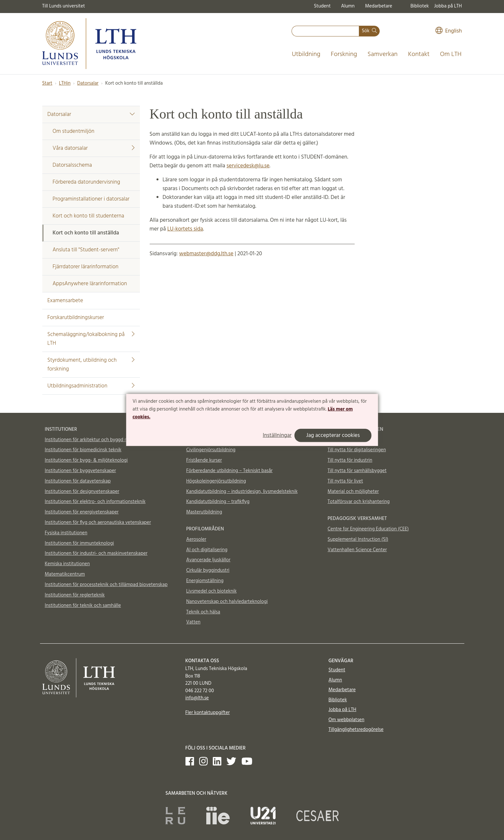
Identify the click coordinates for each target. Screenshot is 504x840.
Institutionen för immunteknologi (80, 543)
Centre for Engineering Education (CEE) (368, 529)
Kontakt (419, 54)
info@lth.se (197, 698)
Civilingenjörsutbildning (211, 450)
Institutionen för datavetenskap (78, 481)
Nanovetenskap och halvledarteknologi (227, 602)
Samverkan (382, 54)
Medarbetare (379, 6)
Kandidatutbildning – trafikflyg (218, 502)
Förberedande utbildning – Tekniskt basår (229, 471)
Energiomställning (205, 581)
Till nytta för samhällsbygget (357, 471)
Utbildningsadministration (91, 386)
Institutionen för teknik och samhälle (83, 606)
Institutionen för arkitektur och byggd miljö (90, 440)
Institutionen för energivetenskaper (82, 512)
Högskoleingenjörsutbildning (216, 481)
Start (47, 83)
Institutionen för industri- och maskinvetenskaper (96, 553)
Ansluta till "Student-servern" (86, 250)
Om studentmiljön (74, 131)
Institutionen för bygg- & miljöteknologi (86, 460)
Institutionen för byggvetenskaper (81, 471)
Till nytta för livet (345, 481)
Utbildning (306, 54)
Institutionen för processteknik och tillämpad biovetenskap (106, 585)
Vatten (193, 622)
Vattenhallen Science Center (357, 550)
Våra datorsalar (94, 148)
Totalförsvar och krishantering (359, 502)
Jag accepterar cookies (333, 435)
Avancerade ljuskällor (208, 560)
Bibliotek (420, 6)
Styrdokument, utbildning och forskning (91, 365)
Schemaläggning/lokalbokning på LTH (91, 339)
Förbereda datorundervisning (87, 182)
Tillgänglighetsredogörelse (356, 730)
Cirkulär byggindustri (208, 570)
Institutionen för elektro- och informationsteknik (95, 502)
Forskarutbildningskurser (76, 318)
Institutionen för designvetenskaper (82, 492)
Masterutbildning (204, 512)
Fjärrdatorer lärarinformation (86, 267)
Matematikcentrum (65, 574)
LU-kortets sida (185, 229)
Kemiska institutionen (68, 564)
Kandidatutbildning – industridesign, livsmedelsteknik (242, 492)
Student (322, 6)
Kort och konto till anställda (86, 233)
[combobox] (325, 31)
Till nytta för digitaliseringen (357, 450)
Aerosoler (196, 539)
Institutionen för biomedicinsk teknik (83, 450)
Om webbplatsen (347, 720)
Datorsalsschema (72, 165)
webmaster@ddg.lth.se (206, 254)
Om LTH (451, 54)
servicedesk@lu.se (248, 166)
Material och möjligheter (353, 492)
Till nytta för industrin (350, 460)
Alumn (348, 6)
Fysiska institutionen (66, 533)
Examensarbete (65, 301)
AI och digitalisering (207, 550)
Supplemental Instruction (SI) (358, 539)
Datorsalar (88, 83)
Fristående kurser (204, 460)
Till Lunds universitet (64, 6)
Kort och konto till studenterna (89, 216)
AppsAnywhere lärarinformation (90, 284)
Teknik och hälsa (203, 612)
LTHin (65, 83)
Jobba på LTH (448, 6)
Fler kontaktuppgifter (208, 713)
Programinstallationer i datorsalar (91, 199)
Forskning (344, 54)
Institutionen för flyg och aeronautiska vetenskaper (98, 523)
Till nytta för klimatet (349, 440)
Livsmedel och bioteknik (211, 591)
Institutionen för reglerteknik (75, 595)
